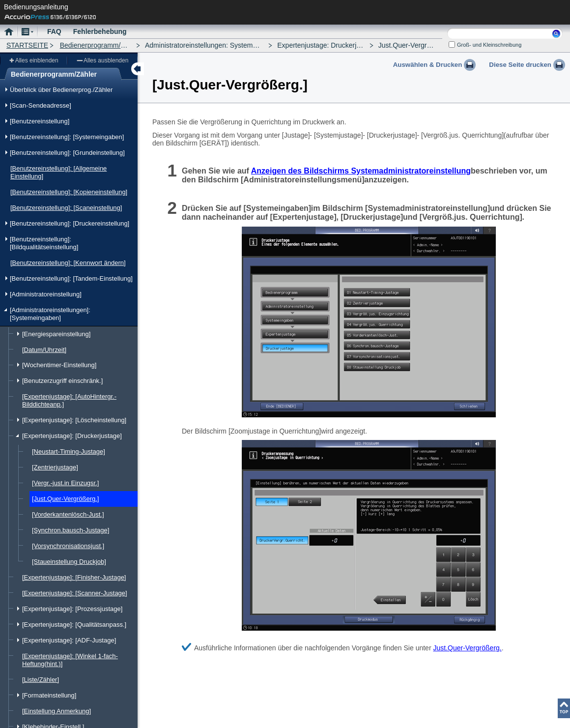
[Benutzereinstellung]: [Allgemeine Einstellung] (58, 172)
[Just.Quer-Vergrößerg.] (65, 499)
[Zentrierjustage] (55, 467)
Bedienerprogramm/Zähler (100, 45)
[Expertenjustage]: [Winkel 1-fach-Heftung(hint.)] (70, 660)
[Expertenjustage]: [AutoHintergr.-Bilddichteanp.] (69, 400)
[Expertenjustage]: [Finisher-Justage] (74, 577)
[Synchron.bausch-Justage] (71, 530)
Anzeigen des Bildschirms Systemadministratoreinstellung (361, 171)
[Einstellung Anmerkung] (57, 711)
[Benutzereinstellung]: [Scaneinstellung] (66, 208)
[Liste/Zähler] (41, 680)
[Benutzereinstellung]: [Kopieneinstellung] (69, 192)
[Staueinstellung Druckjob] (69, 562)
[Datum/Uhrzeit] (44, 350)
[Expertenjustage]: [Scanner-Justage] (75, 593)
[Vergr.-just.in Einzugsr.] (65, 483)
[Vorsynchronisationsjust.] (68, 546)
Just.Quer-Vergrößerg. (467, 648)
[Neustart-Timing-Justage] (69, 451)
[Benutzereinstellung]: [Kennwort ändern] (68, 263)
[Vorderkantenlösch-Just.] (68, 514)
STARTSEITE (27, 45)
